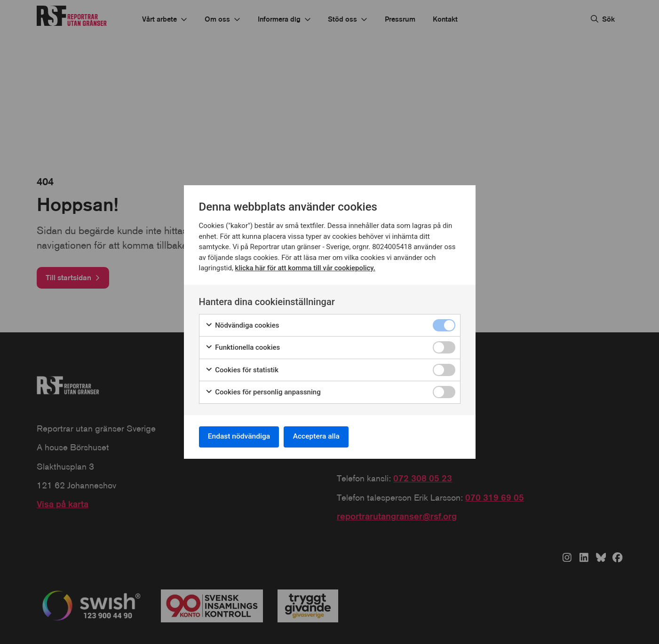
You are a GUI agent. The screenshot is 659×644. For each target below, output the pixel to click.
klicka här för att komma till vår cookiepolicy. (306, 267)
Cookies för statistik (242, 369)
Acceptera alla (321, 436)
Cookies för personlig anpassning (263, 391)
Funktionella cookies (243, 347)
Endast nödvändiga (241, 436)
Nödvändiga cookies (242, 325)
